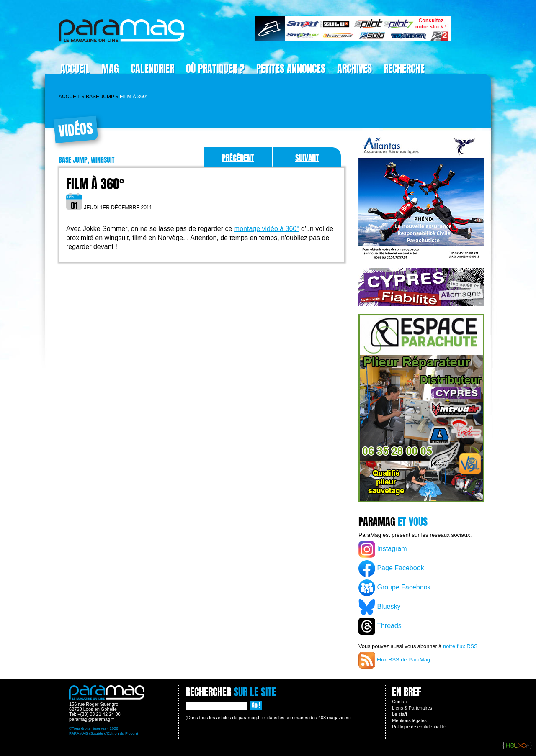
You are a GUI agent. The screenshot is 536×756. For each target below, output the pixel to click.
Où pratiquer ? (215, 69)
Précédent (238, 158)
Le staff (399, 714)
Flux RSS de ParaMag (394, 660)
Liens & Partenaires (412, 708)
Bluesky (379, 607)
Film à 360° (95, 184)
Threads (380, 626)
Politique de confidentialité (419, 727)
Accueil (75, 69)
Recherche (404, 69)
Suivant (307, 158)
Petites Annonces (291, 69)
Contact (400, 702)
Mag (110, 69)
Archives (354, 69)
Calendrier (152, 69)
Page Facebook (391, 569)
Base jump (100, 97)
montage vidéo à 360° (267, 229)
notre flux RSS (460, 646)
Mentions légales (409, 720)
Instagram (383, 549)
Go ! (256, 706)
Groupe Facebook (395, 588)
